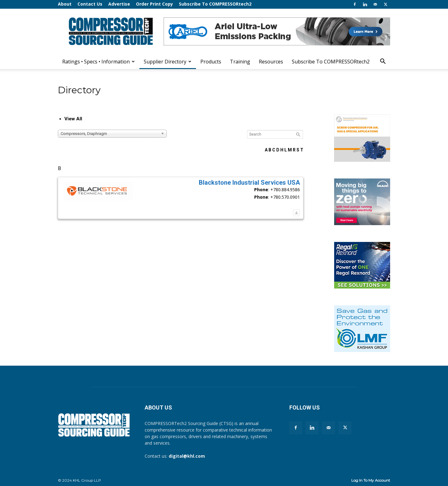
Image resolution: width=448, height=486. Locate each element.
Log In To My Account (371, 480)
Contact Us (90, 4)
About (65, 4)
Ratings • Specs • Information (98, 62)
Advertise (119, 4)
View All (73, 119)
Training (240, 62)
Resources (271, 62)
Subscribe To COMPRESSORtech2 (215, 4)
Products (211, 62)
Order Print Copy (154, 4)
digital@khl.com (187, 456)
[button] (383, 62)
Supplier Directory (168, 62)
